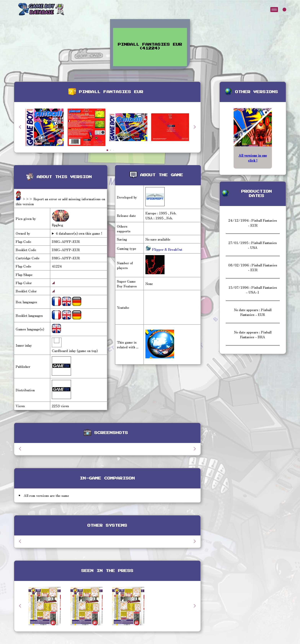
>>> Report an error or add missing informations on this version (60, 201)
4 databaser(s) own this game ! (79, 233)
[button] (195, 127)
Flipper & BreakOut (167, 249)
